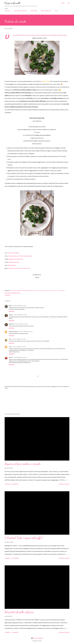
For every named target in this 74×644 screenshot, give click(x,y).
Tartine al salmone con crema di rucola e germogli (20, 256)
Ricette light (53, 291)
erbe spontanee (29, 291)
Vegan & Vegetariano (46, 11)
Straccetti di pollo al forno (19, 612)
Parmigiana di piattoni (14, 262)
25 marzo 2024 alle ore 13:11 (20, 306)
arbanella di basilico (14, 331)
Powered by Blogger (37, 638)
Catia (10, 347)
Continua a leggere (64, 484)
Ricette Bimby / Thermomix (20, 11)
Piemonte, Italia (16, 293)
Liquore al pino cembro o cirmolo (23, 464)
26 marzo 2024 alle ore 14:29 (19, 339)
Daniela (11, 315)
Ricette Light (34, 11)
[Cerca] (63, 3)
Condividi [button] (7, 295)
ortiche (47, 291)
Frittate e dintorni (39, 291)
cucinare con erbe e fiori (18, 291)
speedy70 (11, 324)
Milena (10, 306)
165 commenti (15, 558)
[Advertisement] (37, 401)
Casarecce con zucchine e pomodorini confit (19, 268)
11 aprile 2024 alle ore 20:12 (20, 357)
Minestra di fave (12, 265)
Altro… (57, 11)
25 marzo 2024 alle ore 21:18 (20, 315)
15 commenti (15, 632)
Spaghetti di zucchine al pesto (16, 259)
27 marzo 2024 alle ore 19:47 (19, 347)
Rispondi (12, 311)
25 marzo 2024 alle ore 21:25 (21, 324)
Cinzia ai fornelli (12, 3)
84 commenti (15, 484)
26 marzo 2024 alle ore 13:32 (26, 331)
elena (10, 339)
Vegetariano (61, 291)
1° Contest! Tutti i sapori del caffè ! (24, 538)
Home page (7, 11)
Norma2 (11, 357)
